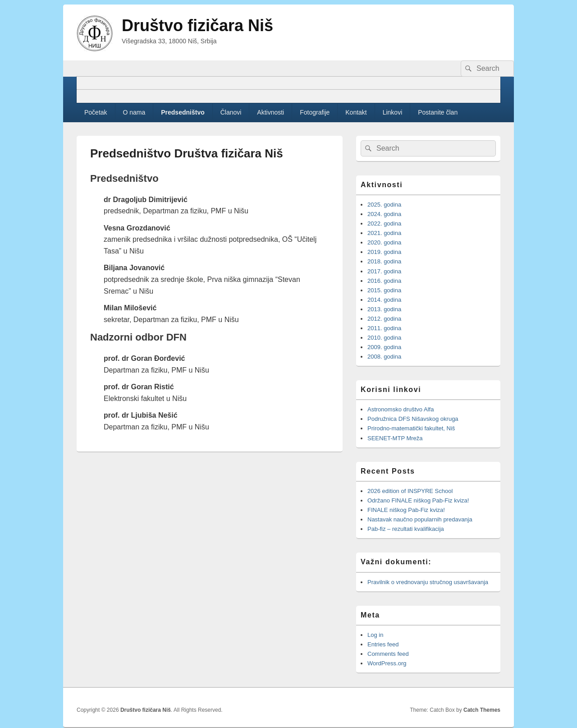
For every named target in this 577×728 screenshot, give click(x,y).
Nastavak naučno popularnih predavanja (420, 519)
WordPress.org (387, 663)
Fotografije (315, 112)
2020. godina (384, 242)
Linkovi (393, 112)
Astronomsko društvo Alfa (401, 409)
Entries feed (383, 644)
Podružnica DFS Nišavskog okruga (413, 419)
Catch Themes (482, 710)
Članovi (231, 112)
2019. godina (384, 252)
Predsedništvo (183, 112)
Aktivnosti (270, 112)
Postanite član (438, 112)
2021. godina (384, 233)
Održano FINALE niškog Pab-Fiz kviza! (418, 500)
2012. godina (384, 319)
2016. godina (384, 281)
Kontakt (356, 112)
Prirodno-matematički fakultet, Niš (411, 428)
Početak (96, 112)
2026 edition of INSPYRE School (410, 491)
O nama (134, 112)
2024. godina (384, 214)
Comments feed (388, 654)
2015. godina (384, 290)
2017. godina (384, 271)
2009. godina (384, 347)
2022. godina (384, 223)
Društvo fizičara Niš (197, 25)
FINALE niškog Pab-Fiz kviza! (407, 510)
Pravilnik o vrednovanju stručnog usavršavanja (428, 582)
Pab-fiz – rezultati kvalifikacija (406, 529)
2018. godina (384, 261)
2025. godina (384, 205)
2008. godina (384, 357)
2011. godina (384, 328)
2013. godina (384, 309)
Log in (375, 635)
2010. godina (384, 338)
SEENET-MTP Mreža (395, 438)
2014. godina (384, 300)
